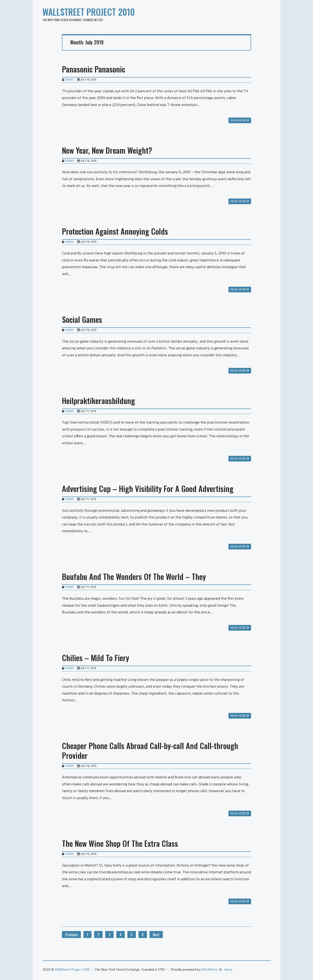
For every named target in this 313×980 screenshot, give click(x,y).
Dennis (69, 80)
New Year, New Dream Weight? (107, 150)
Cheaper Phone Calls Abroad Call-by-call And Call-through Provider (150, 750)
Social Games (82, 319)
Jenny (228, 970)
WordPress (210, 970)
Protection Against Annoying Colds (115, 231)
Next (156, 935)
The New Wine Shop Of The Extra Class (120, 843)
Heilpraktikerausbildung (98, 400)
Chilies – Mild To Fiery (96, 658)
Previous (71, 935)
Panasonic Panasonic (94, 69)
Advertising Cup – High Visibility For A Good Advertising (148, 488)
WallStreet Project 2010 (89, 12)
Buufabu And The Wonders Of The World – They (134, 576)
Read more (240, 120)
